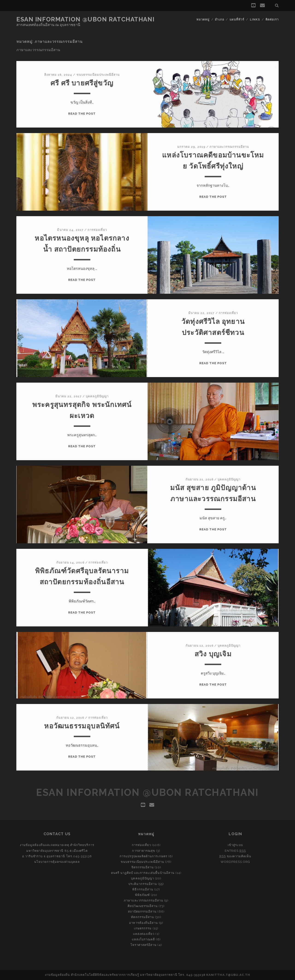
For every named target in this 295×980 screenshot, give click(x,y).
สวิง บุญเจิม (213, 654)
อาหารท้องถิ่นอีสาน (143, 923)
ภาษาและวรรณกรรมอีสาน (229, 147)
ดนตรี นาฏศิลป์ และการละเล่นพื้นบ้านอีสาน (143, 873)
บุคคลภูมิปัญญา (97, 396)
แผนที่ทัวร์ (237, 19)
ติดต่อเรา (272, 19)
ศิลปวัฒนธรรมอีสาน (143, 906)
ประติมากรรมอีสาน (143, 884)
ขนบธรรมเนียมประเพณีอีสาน (98, 75)
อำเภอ (219, 19)
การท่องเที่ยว (97, 230)
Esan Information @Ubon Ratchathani (85, 19)
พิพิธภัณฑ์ (142, 895)
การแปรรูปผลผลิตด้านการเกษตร (143, 856)
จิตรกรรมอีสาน (143, 867)
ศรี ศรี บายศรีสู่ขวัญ (82, 83)
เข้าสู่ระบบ (235, 845)
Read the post (82, 114)
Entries (235, 851)
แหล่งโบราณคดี (143, 939)
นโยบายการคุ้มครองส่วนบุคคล (57, 862)
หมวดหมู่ (203, 19)
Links (255, 19)
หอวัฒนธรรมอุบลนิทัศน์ (82, 726)
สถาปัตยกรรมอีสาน (142, 912)
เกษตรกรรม (143, 928)
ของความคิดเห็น (235, 856)
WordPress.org (235, 862)
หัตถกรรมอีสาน (142, 917)
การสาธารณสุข (143, 851)
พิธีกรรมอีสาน (143, 889)
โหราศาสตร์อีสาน (144, 945)
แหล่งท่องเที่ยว (144, 934)
